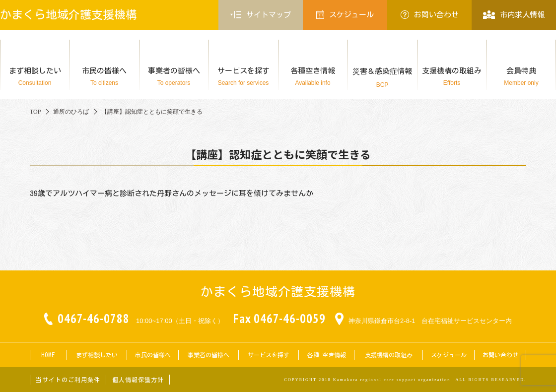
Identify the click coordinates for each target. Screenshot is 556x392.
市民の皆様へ (104, 77)
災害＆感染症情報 (382, 78)
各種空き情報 (313, 77)
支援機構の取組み (452, 77)
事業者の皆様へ (174, 77)
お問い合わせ (430, 15)
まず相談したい (35, 77)
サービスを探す (243, 77)
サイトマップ (261, 15)
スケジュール (345, 15)
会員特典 (521, 77)
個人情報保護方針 (138, 380)
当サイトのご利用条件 (68, 380)
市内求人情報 (514, 15)
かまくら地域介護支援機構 (69, 15)
